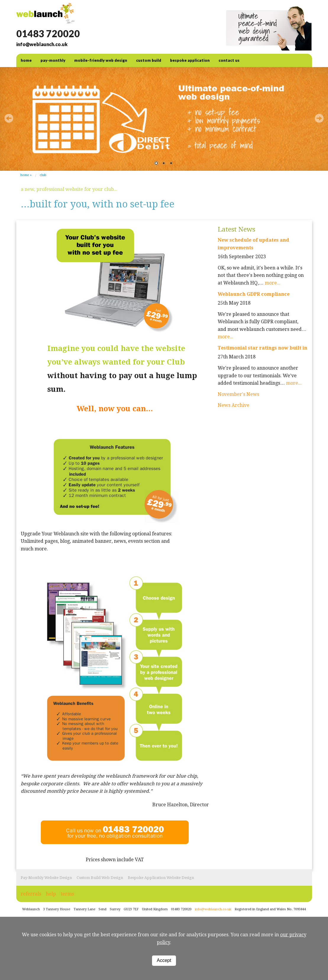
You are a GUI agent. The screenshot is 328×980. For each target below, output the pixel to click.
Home (25, 175)
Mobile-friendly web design (101, 60)
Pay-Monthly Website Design (46, 878)
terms (67, 894)
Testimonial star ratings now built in (262, 348)
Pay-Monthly (53, 60)
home (26, 60)
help (51, 894)
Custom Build (149, 60)
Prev (9, 118)
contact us (229, 60)
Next (319, 118)
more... (273, 283)
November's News (238, 394)
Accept (164, 960)
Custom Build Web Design (100, 878)
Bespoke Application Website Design (161, 878)
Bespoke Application (190, 60)
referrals (31, 894)
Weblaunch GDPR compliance (254, 294)
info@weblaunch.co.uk (42, 44)
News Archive (234, 405)
